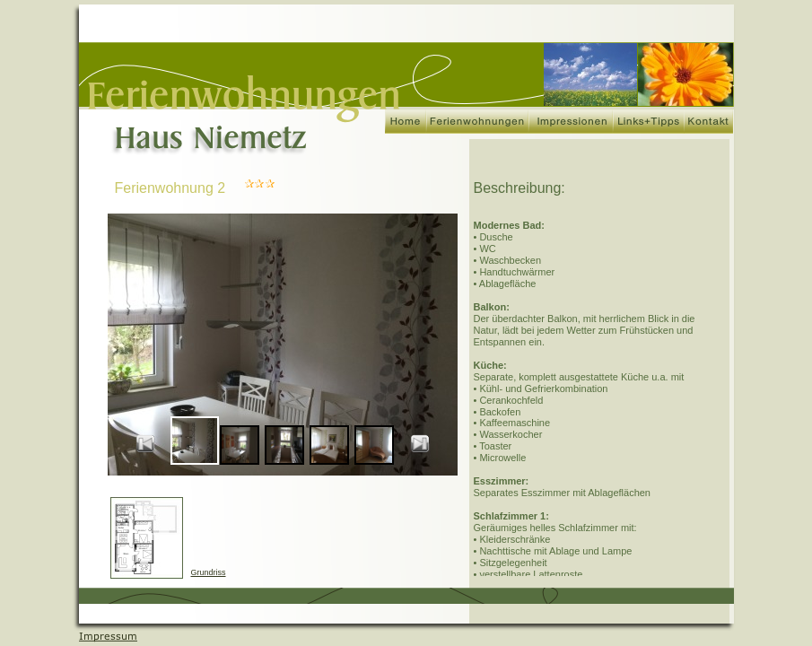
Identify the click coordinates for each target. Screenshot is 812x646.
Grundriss (209, 572)
